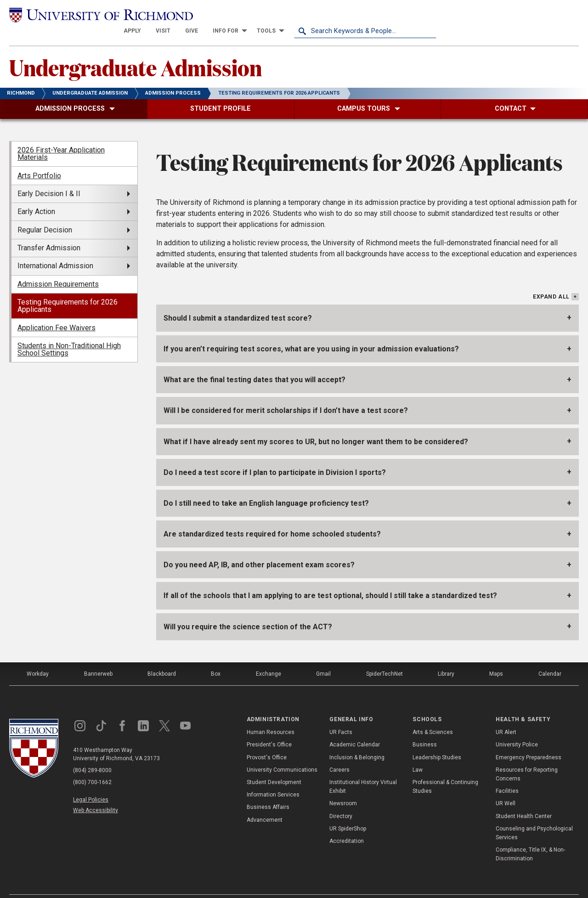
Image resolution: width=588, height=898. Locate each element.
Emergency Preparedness (529, 741)
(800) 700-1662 (92, 766)
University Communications (282, 754)
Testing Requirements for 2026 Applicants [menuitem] (68, 290)
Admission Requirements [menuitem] (58, 268)
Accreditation (347, 825)
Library (446, 658)
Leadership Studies (437, 741)
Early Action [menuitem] (36, 195)
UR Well (506, 787)
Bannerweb (98, 658)
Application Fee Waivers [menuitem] (57, 311)
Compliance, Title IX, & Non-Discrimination (530, 838)
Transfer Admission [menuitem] (49, 232)
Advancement (265, 803)
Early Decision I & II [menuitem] (49, 178)
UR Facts (341, 716)
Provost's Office (267, 741)
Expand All (551, 281)
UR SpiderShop (348, 812)
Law (418, 754)
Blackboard (162, 658)
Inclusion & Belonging (357, 741)
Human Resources (271, 716)
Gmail (323, 658)
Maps (496, 658)
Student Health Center (524, 800)
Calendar (550, 658)
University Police (517, 729)
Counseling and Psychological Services (534, 816)
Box (216, 658)
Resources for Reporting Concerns (527, 758)
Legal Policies (91, 784)
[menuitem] (275, 15)
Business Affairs (268, 791)
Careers (339, 754)
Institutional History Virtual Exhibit (363, 771)
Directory (341, 800)
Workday (38, 658)
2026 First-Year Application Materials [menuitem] (61, 138)
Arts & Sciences (433, 716)
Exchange (269, 658)
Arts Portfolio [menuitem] (39, 159)
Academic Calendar (355, 729)
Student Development (274, 766)
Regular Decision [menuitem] (45, 213)
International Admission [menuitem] (55, 250)
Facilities (507, 775)
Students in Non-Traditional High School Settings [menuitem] (69, 333)
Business (425, 729)
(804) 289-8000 (92, 754)
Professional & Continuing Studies (445, 771)
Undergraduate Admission (136, 51)
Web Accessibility (96, 794)
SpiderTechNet (384, 658)
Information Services (273, 779)
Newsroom (343, 787)
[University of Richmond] (80, 14)
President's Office (269, 729)
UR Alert (506, 716)
